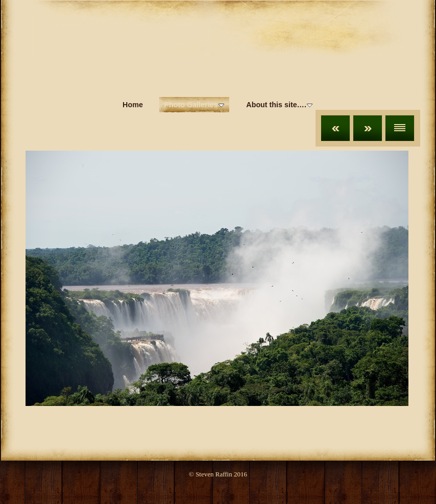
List (400, 128)
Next (368, 128)
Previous (335, 128)
